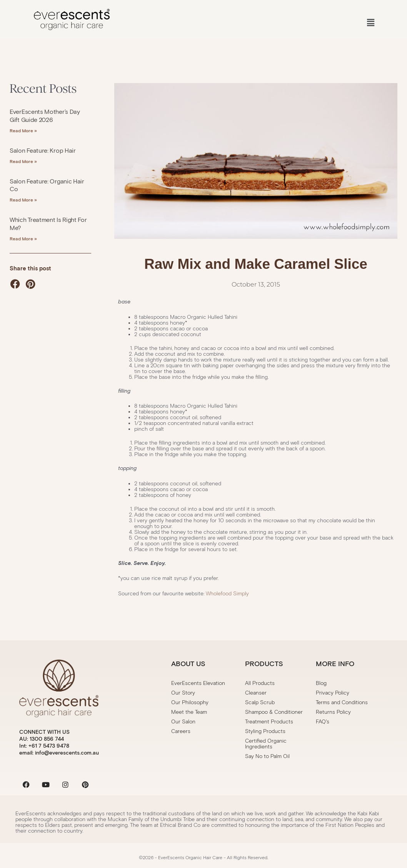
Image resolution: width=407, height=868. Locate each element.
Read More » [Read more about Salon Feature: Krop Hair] (23, 161)
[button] (371, 23)
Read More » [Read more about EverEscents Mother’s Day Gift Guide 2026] (23, 131)
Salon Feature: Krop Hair (43, 151)
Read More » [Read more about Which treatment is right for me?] (23, 239)
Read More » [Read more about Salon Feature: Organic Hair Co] (23, 200)
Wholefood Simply (227, 594)
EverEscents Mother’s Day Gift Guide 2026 (45, 116)
